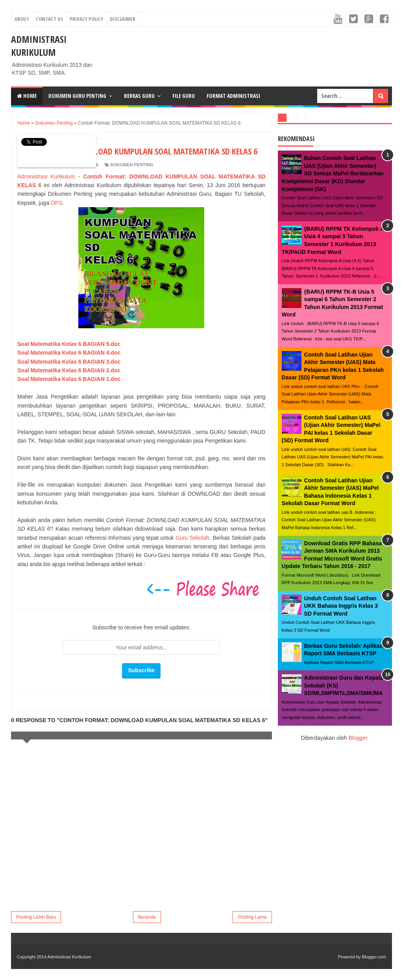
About (22, 19)
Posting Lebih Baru (36, 917)
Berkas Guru (139, 96)
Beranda (147, 917)
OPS (57, 203)
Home (27, 96)
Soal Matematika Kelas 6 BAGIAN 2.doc (69, 370)
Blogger (358, 738)
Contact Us (49, 19)
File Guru (184, 96)
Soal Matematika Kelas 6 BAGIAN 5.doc (69, 344)
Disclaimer (123, 19)
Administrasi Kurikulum (39, 46)
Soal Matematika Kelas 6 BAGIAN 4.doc (69, 353)
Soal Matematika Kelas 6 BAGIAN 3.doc (69, 362)
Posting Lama (252, 917)
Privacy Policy (86, 19)
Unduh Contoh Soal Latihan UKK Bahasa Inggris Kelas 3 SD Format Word (341, 606)
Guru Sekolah (192, 538)
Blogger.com (374, 957)
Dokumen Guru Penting (77, 96)
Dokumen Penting (132, 165)
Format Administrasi (233, 96)
